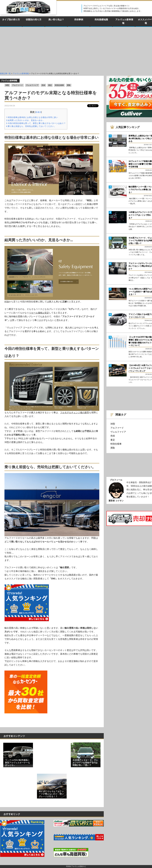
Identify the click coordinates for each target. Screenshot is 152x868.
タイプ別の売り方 (11, 20)
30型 (7, 85)
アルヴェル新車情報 (124, 21)
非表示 (38, 112)
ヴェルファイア (32, 85)
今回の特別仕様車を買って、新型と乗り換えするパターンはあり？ (36, 123)
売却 (43, 85)
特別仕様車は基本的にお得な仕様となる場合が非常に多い (32, 117)
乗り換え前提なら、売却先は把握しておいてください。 (31, 126)
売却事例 (79, 20)
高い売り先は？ (56, 20)
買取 (69, 85)
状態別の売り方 (34, 20)
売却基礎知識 (101, 20)
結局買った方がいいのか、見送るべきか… (25, 120)
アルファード (18, 85)
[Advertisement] (76, 49)
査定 (50, 85)
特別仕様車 (59, 85)
